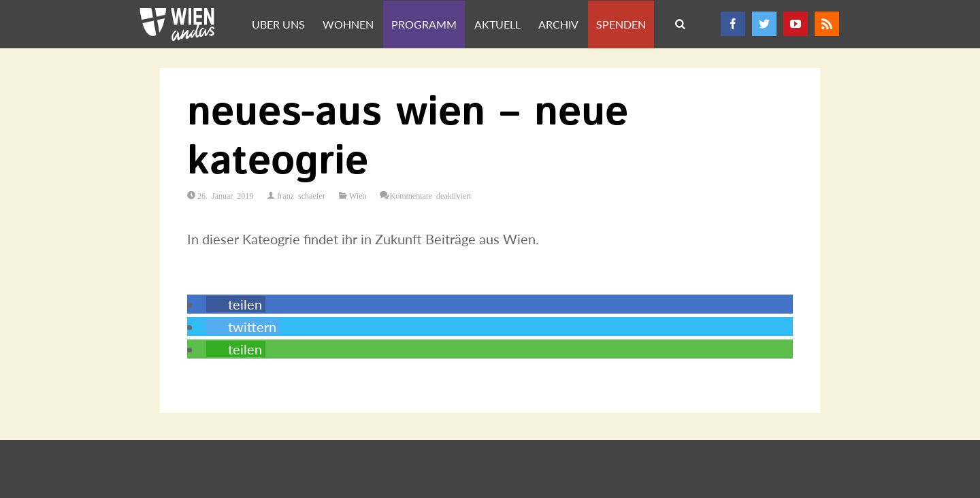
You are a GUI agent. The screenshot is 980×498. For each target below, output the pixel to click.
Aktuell (497, 24)
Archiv (558, 24)
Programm (424, 24)
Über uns (278, 24)
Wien (358, 195)
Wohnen (348, 24)
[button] (236, 304)
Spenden (621, 24)
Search (681, 25)
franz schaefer (301, 195)
